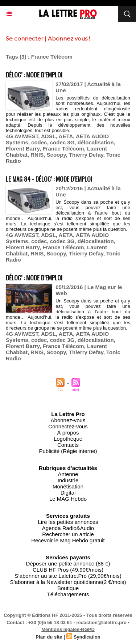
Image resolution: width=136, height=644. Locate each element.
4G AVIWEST (22, 136)
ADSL (48, 136)
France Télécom (63, 149)
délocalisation (96, 142)
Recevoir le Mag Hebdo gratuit (68, 540)
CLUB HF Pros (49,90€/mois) (68, 570)
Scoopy (56, 155)
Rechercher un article (68, 534)
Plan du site (49, 637)
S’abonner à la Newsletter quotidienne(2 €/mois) (68, 582)
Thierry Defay (86, 155)
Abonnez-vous (68, 420)
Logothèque (68, 439)
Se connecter (24, 39)
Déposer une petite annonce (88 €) (68, 563)
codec (39, 142)
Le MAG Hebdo (68, 499)
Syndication (87, 637)
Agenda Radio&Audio (68, 528)
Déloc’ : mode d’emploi (34, 75)
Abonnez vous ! (69, 39)
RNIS (37, 155)
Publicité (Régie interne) (68, 451)
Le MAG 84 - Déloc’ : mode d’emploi (49, 179)
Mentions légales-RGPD (68, 629)
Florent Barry (23, 149)
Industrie (68, 480)
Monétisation (68, 486)
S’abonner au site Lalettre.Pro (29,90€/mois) (68, 576)
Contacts (68, 445)
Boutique (68, 588)
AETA (66, 136)
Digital (68, 493)
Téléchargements (68, 594)
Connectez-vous (68, 426)
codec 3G (62, 142)
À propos (68, 433)
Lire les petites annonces (68, 522)
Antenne (68, 474)
